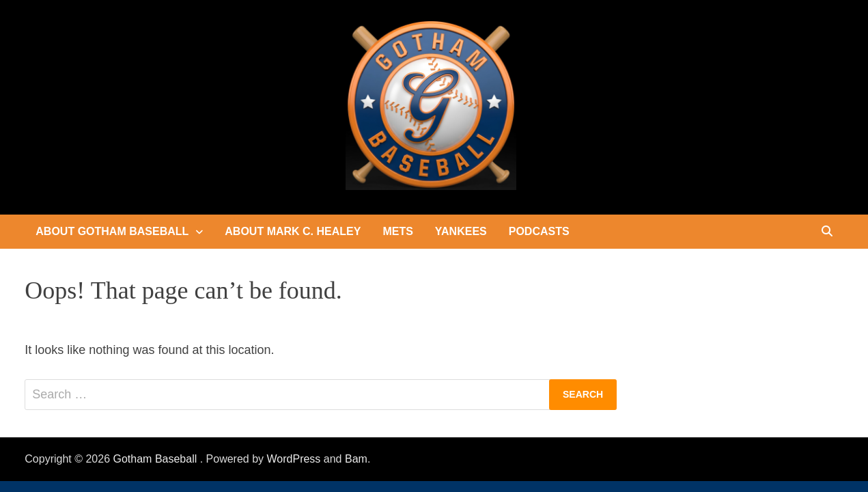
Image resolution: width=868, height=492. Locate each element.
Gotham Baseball (157, 459)
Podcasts (539, 231)
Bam (356, 459)
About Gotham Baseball (112, 231)
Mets (397, 231)
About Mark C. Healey (293, 231)
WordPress (294, 459)
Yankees (461, 231)
